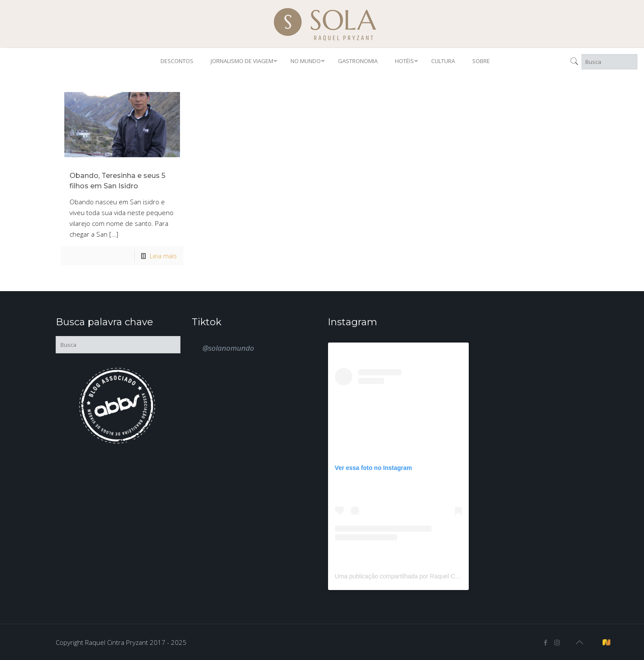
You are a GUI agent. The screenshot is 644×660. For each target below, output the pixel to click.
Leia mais (163, 256)
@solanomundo (228, 348)
